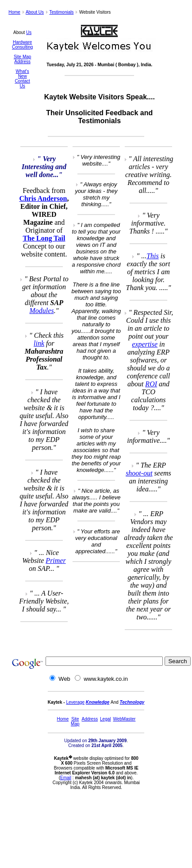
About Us (35, 12)
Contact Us (22, 83)
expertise (145, 344)
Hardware (22, 42)
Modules (42, 311)
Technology (132, 702)
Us (29, 32)
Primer (56, 560)
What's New (23, 74)
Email (66, 778)
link (39, 343)
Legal (105, 719)
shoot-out (139, 473)
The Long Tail (44, 238)
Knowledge (98, 702)
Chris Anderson (43, 198)
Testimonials (61, 12)
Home (14, 12)
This (153, 256)
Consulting (22, 47)
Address (22, 62)
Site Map (22, 57)
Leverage (75, 702)
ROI (151, 384)
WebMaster (124, 719)
